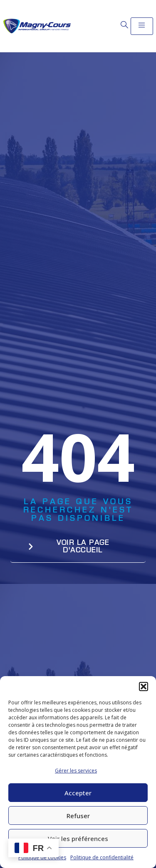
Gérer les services (76, 771)
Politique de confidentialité (102, 857)
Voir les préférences (78, 839)
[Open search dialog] (124, 25)
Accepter (78, 793)
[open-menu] (142, 26)
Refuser (78, 816)
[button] (144, 687)
